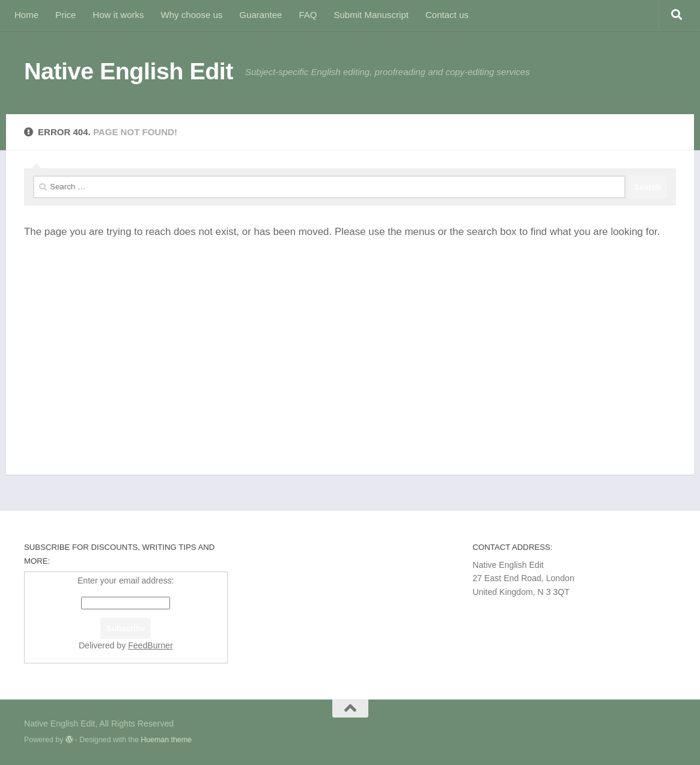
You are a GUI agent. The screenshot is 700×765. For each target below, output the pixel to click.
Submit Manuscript (371, 15)
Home (26, 15)
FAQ (308, 15)
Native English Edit (129, 71)
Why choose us (192, 15)
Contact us (447, 15)
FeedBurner (150, 645)
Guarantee (260, 15)
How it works (118, 15)
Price (65, 15)
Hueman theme (166, 740)
